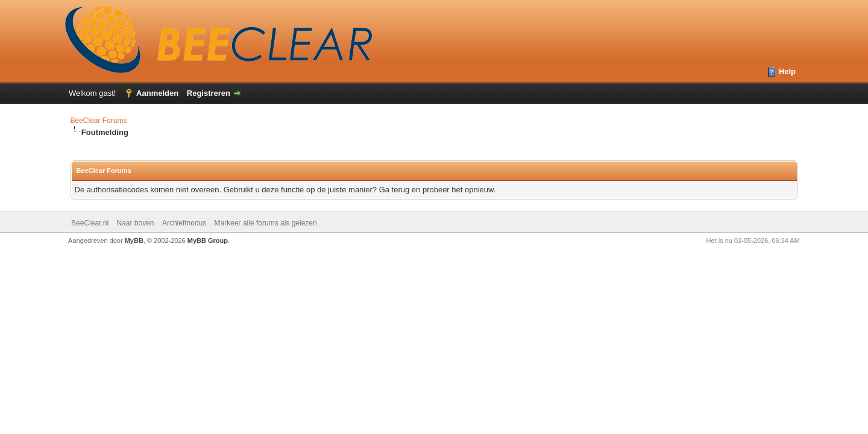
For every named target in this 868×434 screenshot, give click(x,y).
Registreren (209, 93)
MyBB (134, 241)
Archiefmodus (184, 223)
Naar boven (135, 223)
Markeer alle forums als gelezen (266, 223)
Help (787, 71)
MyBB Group (208, 241)
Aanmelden (157, 93)
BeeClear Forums (99, 121)
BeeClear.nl (90, 223)
